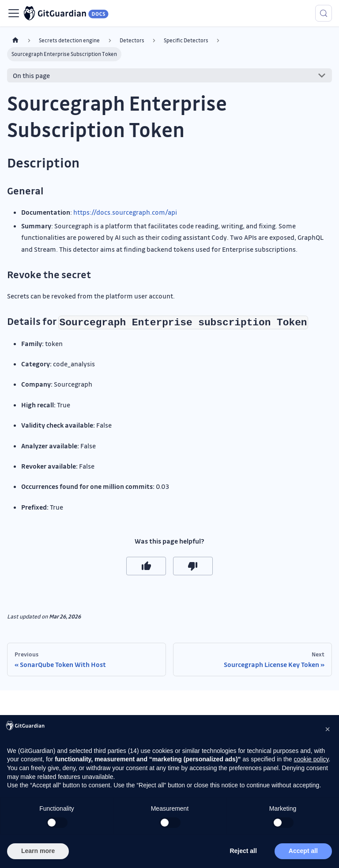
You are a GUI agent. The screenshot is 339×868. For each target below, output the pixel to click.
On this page (31, 75)
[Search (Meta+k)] (324, 13)
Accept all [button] (303, 851)
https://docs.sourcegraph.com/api (125, 212)
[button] (328, 729)
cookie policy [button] (311, 759)
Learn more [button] (38, 851)
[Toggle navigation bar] (14, 13)
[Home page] (15, 40)
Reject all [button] (243, 851)
